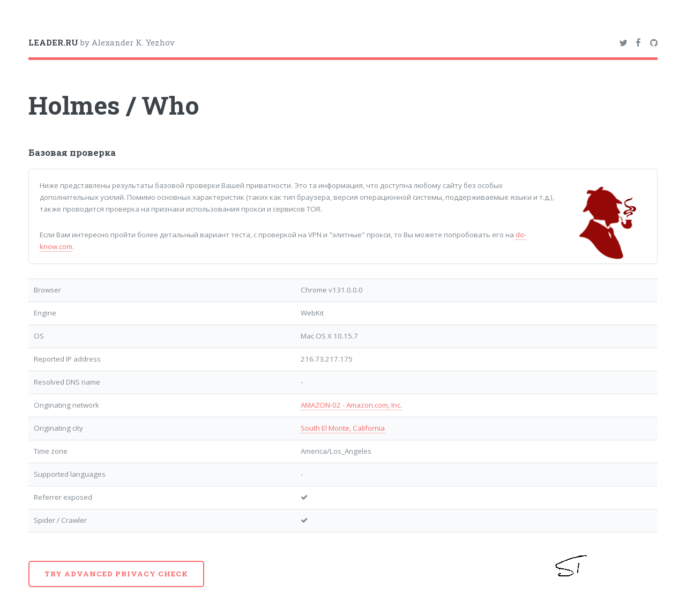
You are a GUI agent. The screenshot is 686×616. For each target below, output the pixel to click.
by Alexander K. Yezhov (102, 42)
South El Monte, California (343, 428)
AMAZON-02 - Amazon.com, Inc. (351, 405)
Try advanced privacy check (116, 574)
